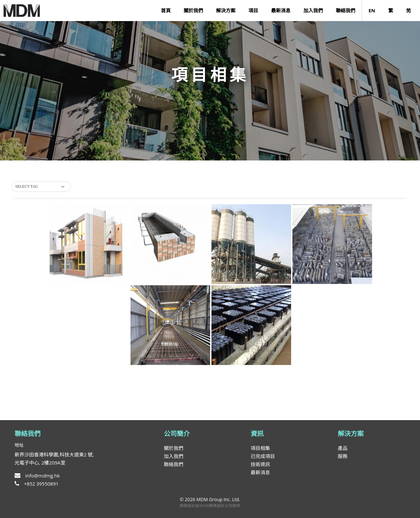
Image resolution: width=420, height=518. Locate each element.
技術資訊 (260, 464)
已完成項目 (263, 456)
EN (372, 10)
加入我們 (313, 10)
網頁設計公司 (221, 506)
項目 (253, 10)
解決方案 (226, 10)
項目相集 (260, 448)
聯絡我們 (346, 10)
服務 (343, 456)
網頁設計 (187, 506)
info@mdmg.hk (37, 476)
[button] (41, 187)
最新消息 (281, 10)
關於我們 (193, 10)
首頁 (166, 10)
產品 (343, 448)
